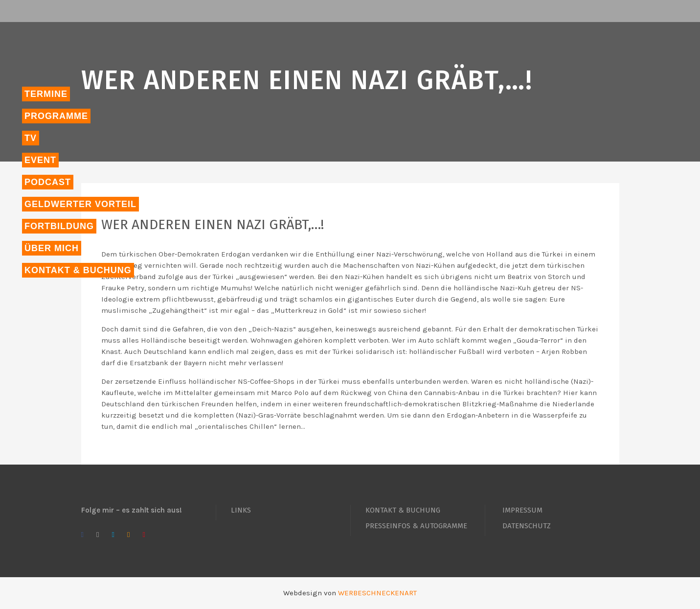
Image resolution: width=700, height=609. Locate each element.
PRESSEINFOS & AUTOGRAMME (416, 526)
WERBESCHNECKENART (377, 593)
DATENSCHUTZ (527, 526)
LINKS (241, 510)
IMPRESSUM (522, 510)
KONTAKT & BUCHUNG (403, 510)
